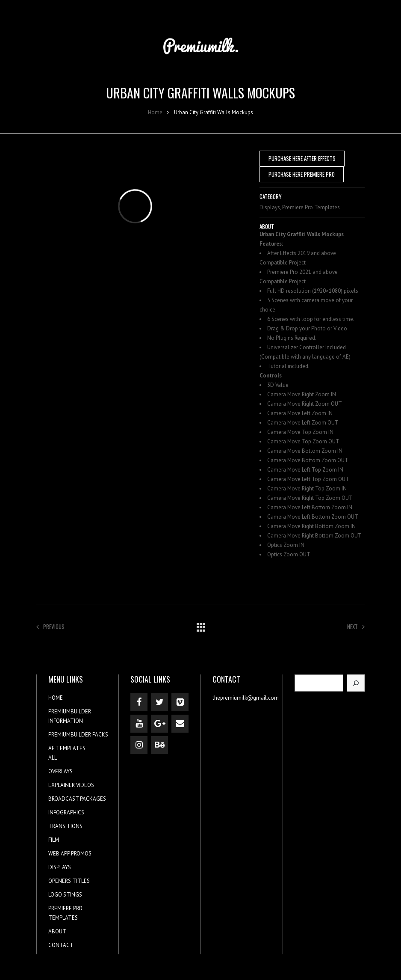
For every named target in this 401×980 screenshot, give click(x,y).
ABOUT (57, 931)
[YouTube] (139, 724)
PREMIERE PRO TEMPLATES (65, 913)
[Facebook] (139, 702)
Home (155, 112)
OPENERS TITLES (69, 881)
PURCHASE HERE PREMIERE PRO (302, 174)
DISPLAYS (60, 867)
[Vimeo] (180, 702)
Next (356, 627)
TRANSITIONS (65, 826)
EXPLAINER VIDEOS (71, 785)
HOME (56, 698)
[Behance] (159, 745)
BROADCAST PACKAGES (77, 799)
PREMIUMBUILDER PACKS (78, 735)
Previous (50, 627)
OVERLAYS (60, 771)
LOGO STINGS (65, 895)
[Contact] (180, 724)
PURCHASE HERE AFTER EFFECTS (302, 158)
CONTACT (61, 945)
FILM (54, 840)
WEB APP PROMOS (70, 854)
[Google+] (159, 724)
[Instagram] (139, 745)
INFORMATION (66, 721)
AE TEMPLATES (67, 748)
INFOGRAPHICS (66, 812)
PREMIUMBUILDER (70, 711)
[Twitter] (159, 702)
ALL (53, 758)
